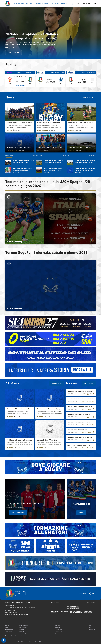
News (57, 634)
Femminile (58, 628)
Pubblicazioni (92, 630)
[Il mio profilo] (72, 4)
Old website (8, 642)
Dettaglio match (20, 85)
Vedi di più (89, 383)
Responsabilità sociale (11, 636)
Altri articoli (57, 383)
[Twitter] (81, 4)
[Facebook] (78, 4)
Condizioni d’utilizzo (16, 642)
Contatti (21, 636)
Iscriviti (81, 513)
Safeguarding (22, 632)
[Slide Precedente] (6, 30)
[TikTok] (87, 4)
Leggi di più (88, 97)
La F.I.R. (7, 625)
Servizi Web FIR (23, 634)
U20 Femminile (59, 632)
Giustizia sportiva (23, 628)
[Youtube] (89, 4)
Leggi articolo (13, 53)
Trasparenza (8, 634)
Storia (7, 628)
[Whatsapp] (95, 4)
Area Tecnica (9, 632)
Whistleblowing (43, 642)
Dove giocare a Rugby (24, 625)
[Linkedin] (92, 4)
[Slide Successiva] (10, 30)
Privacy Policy (25, 642)
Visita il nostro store (18, 513)
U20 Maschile (58, 630)
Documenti (21, 630)
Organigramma (9, 630)
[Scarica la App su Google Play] (94, 594)
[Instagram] (84, 4)
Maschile (57, 625)
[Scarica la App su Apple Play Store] (89, 594)
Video (90, 628)
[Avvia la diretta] (51, 197)
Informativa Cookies (34, 642)
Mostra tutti (91, 603)
